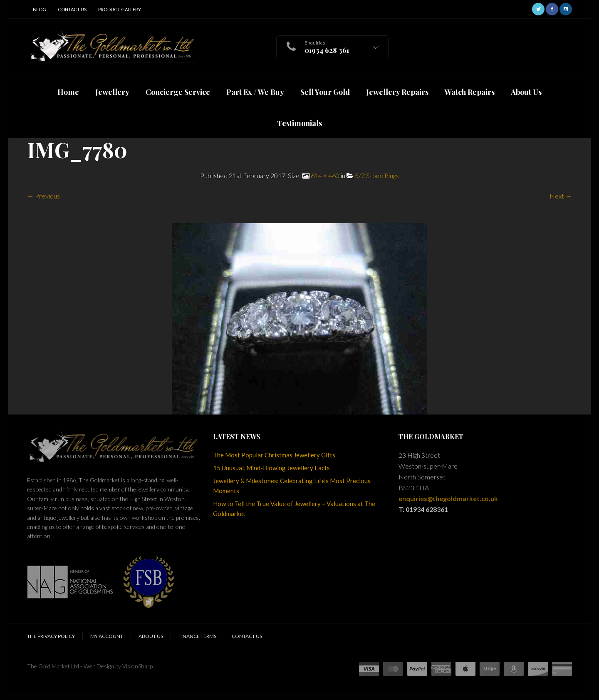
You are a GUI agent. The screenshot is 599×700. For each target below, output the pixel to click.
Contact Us (72, 9)
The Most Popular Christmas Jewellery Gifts (274, 455)
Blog (40, 9)
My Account (107, 636)
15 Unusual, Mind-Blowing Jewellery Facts (271, 468)
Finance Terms (197, 636)
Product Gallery (120, 9)
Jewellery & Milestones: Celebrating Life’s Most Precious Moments (292, 486)
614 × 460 (325, 175)
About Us (151, 636)
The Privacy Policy (51, 636)
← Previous (43, 196)
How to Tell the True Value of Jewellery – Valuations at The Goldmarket (294, 509)
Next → (561, 196)
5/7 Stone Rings (377, 175)
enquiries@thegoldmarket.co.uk (448, 498)
